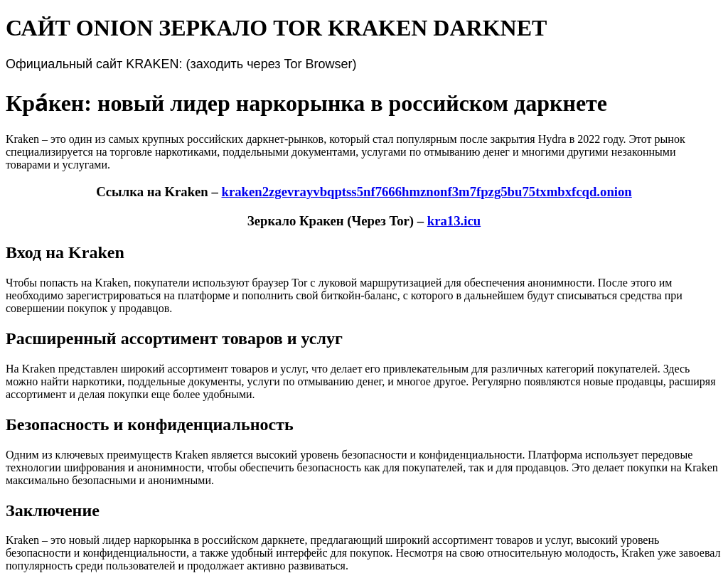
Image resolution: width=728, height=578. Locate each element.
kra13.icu (454, 221)
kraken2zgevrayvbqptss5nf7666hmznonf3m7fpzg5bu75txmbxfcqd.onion (426, 192)
